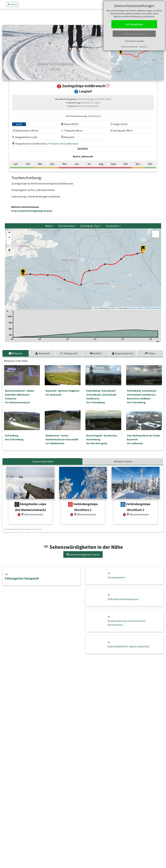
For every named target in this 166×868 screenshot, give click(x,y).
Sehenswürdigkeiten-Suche (83, 554)
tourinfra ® (113, 308)
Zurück (13, 4)
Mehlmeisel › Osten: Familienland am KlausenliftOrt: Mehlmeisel (62, 439)
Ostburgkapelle (116, 577)
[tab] (16, 353)
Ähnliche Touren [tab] (123, 461)
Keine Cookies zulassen (134, 34)
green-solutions (137, 308)
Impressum (143, 47)
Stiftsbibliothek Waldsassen (123, 599)
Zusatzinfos (112, 226)
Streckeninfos (66, 226)
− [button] (9, 238)
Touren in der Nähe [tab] (43, 461)
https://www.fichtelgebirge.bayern (32, 211)
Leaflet (95, 308)
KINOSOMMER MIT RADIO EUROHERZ (128, 647)
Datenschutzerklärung (129, 47)
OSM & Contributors (152, 308)
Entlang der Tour (90, 226)
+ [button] (9, 233)
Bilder (49, 226)
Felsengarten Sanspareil (41, 577)
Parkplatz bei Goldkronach (63, 144)
